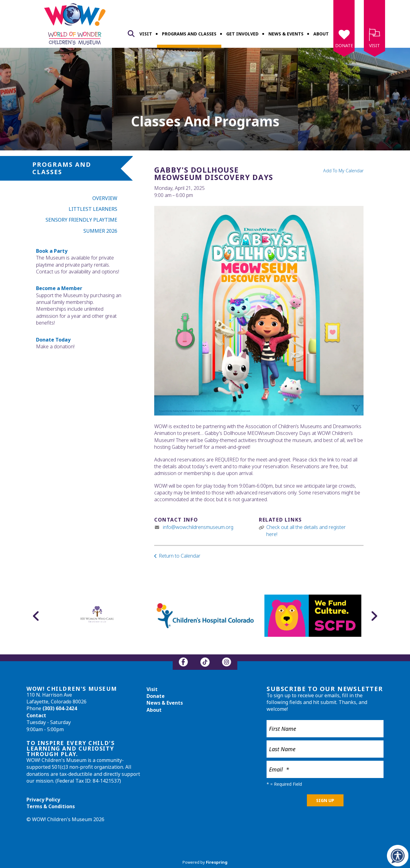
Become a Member (59, 288)
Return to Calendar (180, 556)
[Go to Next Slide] (374, 616)
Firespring (217, 862)
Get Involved (242, 34)
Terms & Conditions (51, 806)
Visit (146, 34)
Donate (344, 45)
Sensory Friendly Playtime (81, 220)
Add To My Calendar (343, 171)
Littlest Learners (93, 209)
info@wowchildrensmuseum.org (198, 527)
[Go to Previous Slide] (36, 616)
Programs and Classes (189, 34)
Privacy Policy (43, 800)
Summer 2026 (100, 231)
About (321, 34)
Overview (105, 198)
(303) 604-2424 (60, 708)
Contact (36, 715)
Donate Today (53, 340)
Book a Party (52, 251)
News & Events (286, 34)
